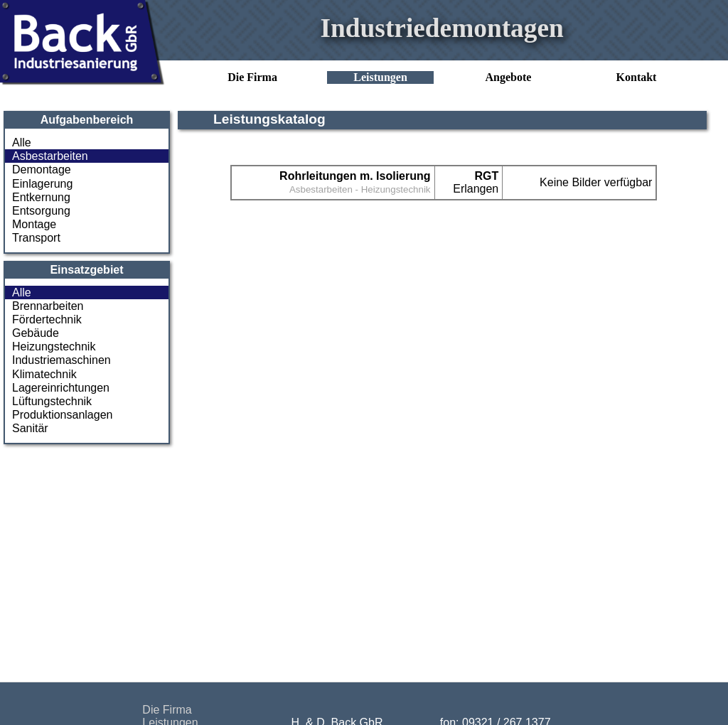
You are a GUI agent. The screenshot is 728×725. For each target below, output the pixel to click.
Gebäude (36, 333)
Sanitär (30, 428)
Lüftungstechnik (52, 401)
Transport (36, 238)
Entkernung (41, 197)
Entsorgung (41, 211)
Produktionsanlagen (62, 415)
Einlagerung (42, 184)
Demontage (42, 170)
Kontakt (637, 77)
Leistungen (380, 77)
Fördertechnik (47, 319)
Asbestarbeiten (50, 156)
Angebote (509, 77)
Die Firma (252, 77)
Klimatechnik (44, 374)
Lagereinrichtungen (61, 388)
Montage (34, 224)
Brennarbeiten (48, 306)
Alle (22, 143)
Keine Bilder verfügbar (596, 182)
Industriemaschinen (61, 360)
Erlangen (476, 182)
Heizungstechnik (54, 347)
